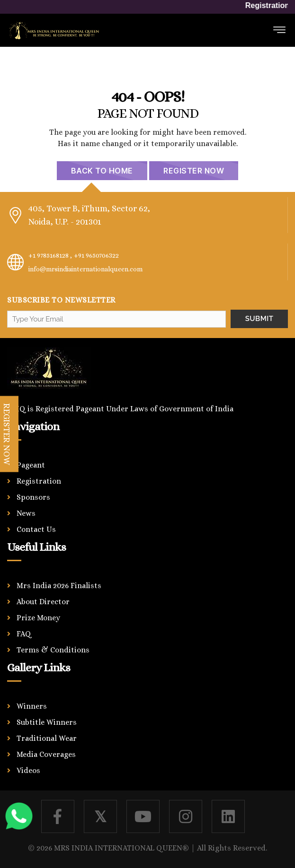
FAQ (24, 634)
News (26, 513)
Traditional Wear (47, 738)
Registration (39, 481)
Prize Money (38, 618)
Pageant (31, 465)
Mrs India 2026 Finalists (59, 586)
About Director (43, 602)
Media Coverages (46, 754)
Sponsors (33, 497)
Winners (32, 706)
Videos (28, 770)
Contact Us (36, 529)
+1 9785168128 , (50, 255)
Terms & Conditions (53, 650)
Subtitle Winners (47, 722)
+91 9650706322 (96, 255)
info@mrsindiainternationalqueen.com (85, 269)
